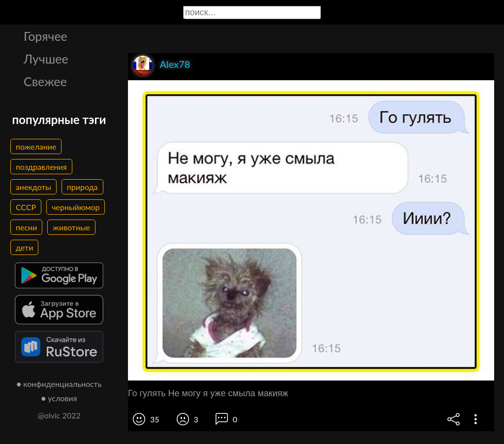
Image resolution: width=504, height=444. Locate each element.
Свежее (45, 81)
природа (82, 187)
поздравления (41, 167)
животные (71, 227)
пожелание (36, 146)
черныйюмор (76, 207)
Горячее (46, 36)
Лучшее (46, 59)
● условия (59, 398)
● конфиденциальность (59, 384)
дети (24, 247)
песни (26, 227)
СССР (26, 207)
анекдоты (33, 187)
